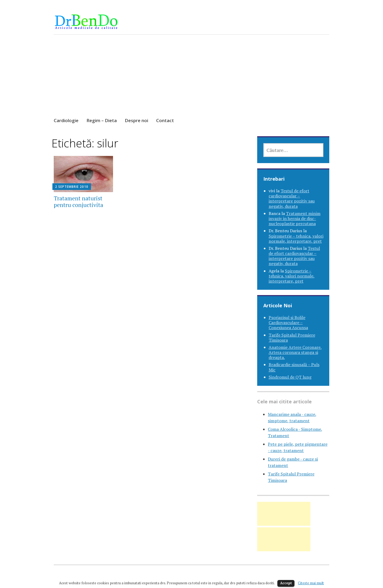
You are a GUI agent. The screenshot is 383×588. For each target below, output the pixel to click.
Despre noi (136, 120)
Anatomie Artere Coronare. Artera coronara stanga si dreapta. (295, 352)
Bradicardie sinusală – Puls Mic (294, 367)
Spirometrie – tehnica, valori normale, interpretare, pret (296, 239)
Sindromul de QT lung (290, 377)
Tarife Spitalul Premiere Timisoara (292, 338)
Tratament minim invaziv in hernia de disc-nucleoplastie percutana (295, 218)
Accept (286, 583)
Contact (165, 120)
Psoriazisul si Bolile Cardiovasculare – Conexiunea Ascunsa (288, 322)
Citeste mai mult (311, 583)
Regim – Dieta (102, 120)
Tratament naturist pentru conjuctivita (78, 202)
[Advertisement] (192, 81)
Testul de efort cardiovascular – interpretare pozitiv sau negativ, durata (292, 198)
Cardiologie (66, 120)
